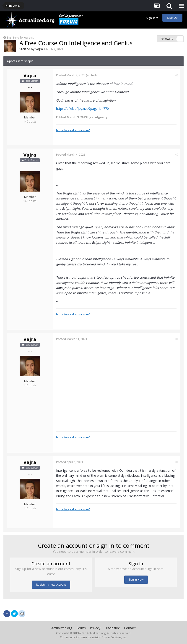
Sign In (152, 18)
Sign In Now (136, 580)
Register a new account (51, 585)
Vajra (39, 49)
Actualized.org (62, 628)
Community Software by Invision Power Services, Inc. (93, 637)
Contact (130, 628)
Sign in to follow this (20, 37)
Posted (71, 75)
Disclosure (112, 628)
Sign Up (172, 18)
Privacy (95, 628)
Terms (81, 628)
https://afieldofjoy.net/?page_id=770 (82, 109)
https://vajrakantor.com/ (73, 130)
